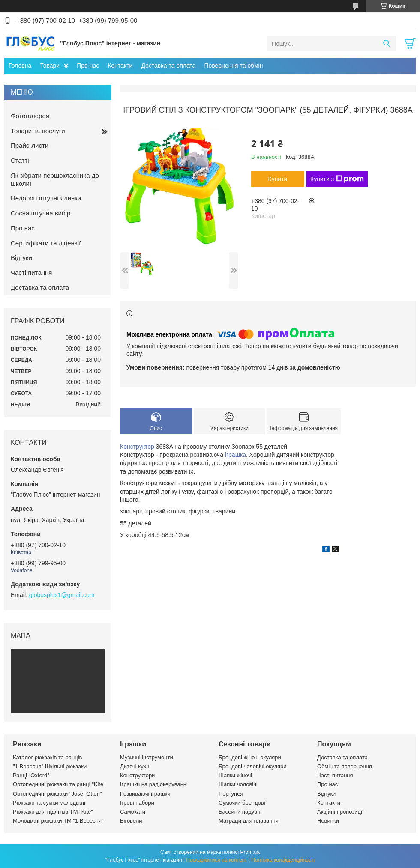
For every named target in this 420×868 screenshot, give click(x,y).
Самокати (133, 812)
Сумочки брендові (242, 803)
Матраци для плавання (249, 821)
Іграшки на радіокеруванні (154, 784)
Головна (20, 66)
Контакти (120, 66)
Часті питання (31, 273)
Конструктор (137, 447)
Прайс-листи (30, 145)
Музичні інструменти (147, 757)
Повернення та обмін (233, 66)
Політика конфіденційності (283, 860)
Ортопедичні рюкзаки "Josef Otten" (57, 794)
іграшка (235, 455)
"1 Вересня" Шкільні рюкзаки (50, 766)
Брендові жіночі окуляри (250, 757)
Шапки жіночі (235, 775)
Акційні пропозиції (340, 812)
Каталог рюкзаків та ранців (48, 757)
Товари (50, 66)
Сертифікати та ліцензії (46, 243)
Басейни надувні (240, 812)
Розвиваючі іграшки (145, 794)
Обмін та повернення (345, 766)
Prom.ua (250, 852)
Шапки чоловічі (238, 784)
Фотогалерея (30, 116)
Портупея (231, 794)
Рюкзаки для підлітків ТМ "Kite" (53, 812)
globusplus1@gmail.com (62, 595)
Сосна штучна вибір (40, 213)
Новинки (328, 821)
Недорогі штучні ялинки (46, 198)
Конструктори (137, 775)
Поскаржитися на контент (216, 860)
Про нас (88, 66)
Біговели (131, 821)
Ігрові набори (137, 803)
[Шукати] (386, 44)
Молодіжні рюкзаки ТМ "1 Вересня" (58, 821)
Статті (20, 160)
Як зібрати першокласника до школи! (55, 179)
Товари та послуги (38, 131)
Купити (278, 179)
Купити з (337, 179)
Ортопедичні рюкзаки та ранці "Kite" (59, 784)
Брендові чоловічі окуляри (253, 766)
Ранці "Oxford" (31, 775)
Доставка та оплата (168, 66)
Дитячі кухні (135, 766)
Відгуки (21, 258)
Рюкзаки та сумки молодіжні (49, 803)
